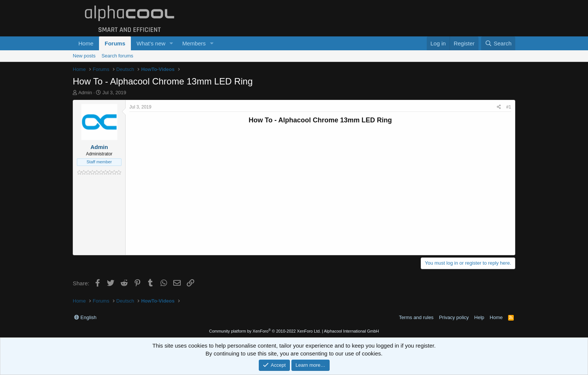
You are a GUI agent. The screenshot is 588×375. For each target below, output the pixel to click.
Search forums (118, 56)
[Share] (499, 107)
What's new (151, 43)
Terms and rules (416, 317)
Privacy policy (454, 317)
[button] (171, 43)
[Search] (498, 43)
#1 (509, 107)
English (85, 317)
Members (194, 43)
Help (479, 317)
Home (86, 43)
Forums (115, 43)
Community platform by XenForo (265, 331)
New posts (84, 56)
